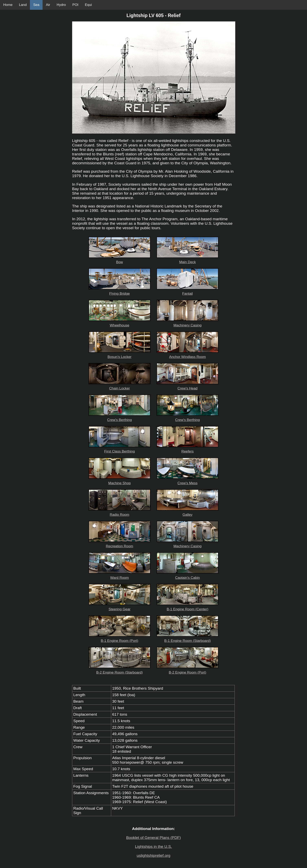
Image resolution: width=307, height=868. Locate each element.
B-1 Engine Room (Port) (120, 638)
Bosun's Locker (120, 355)
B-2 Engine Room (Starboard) (120, 670)
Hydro (61, 5)
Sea (36, 5)
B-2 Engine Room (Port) (187, 670)
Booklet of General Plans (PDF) (154, 838)
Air (48, 5)
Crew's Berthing (120, 418)
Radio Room (120, 512)
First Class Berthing (120, 449)
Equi (88, 5)
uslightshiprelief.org (153, 855)
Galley (187, 512)
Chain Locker (120, 386)
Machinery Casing (187, 323)
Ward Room (120, 575)
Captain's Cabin (187, 575)
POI (75, 5)
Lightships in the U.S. (153, 847)
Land (23, 5)
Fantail (187, 291)
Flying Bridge (120, 291)
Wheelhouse (120, 323)
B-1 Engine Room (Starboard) (187, 638)
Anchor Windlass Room (187, 355)
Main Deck (187, 260)
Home (8, 5)
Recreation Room (120, 544)
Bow (120, 260)
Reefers (187, 449)
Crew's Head (187, 386)
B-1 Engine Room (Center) (187, 607)
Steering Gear (120, 607)
